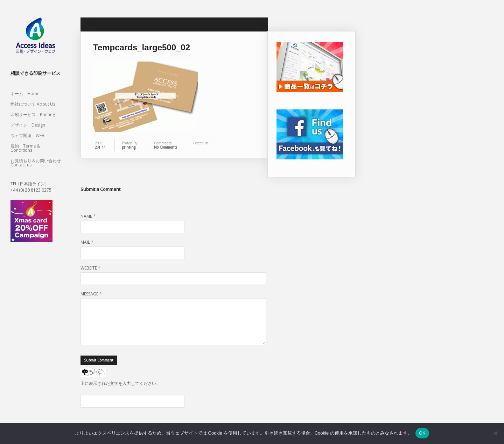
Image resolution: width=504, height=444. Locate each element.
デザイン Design (28, 125)
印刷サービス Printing (33, 114)
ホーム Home (25, 94)
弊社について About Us (35, 104)
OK (422, 433)
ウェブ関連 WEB (27, 135)
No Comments (166, 147)
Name (88, 216)
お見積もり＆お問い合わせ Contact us (36, 163)
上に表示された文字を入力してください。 (120, 392)
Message (91, 294)
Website (90, 268)
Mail (87, 242)
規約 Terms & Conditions (25, 148)
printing (129, 147)
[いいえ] (495, 433)
